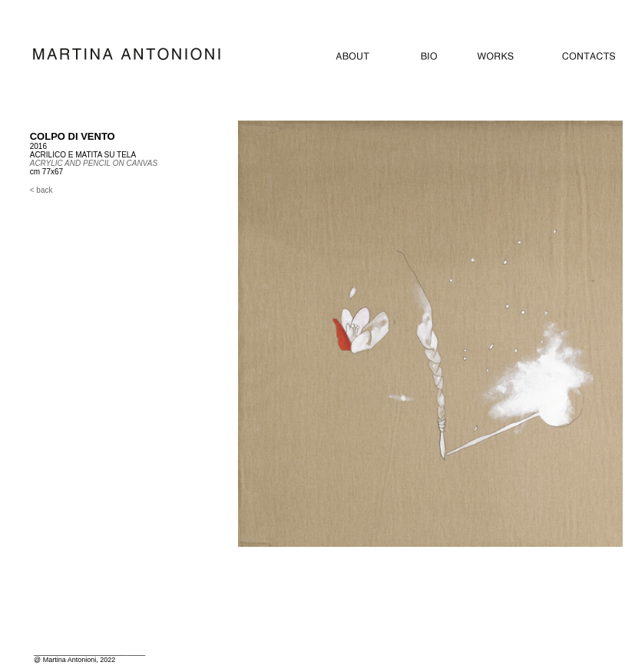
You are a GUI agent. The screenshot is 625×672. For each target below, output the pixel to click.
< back (41, 190)
